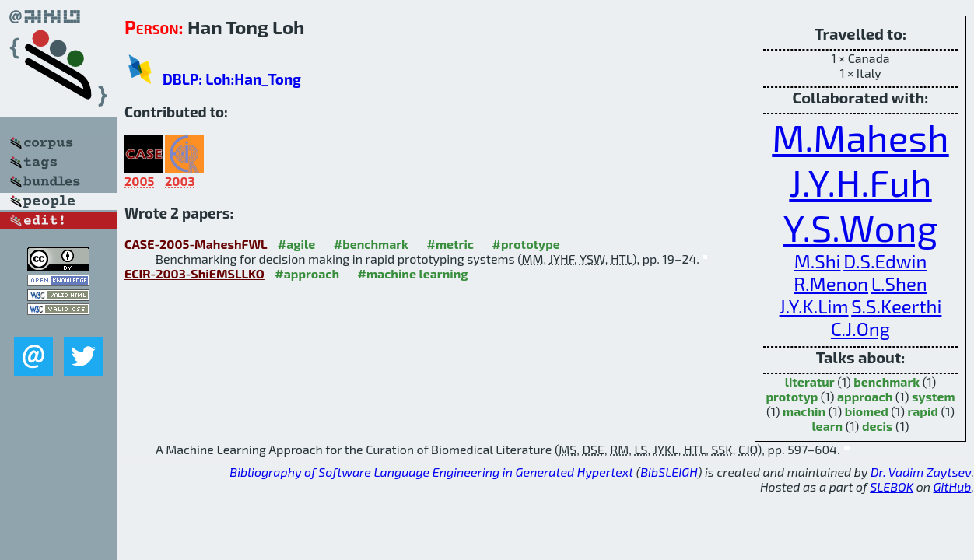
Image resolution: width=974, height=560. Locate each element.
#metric (450, 244)
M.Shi (818, 261)
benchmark (886, 381)
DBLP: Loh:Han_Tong (232, 79)
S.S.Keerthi (896, 306)
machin (804, 411)
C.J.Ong (860, 329)
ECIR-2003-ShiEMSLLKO (194, 273)
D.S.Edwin (885, 261)
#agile (297, 244)
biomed (867, 411)
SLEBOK (892, 486)
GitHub (953, 486)
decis (878, 426)
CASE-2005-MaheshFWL (196, 244)
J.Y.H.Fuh (860, 182)
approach (865, 396)
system (934, 396)
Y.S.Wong (861, 227)
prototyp (792, 396)
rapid (922, 411)
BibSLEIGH (669, 472)
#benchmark (371, 244)
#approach (307, 273)
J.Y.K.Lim (814, 306)
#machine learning (413, 273)
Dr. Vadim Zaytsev (921, 472)
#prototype (526, 244)
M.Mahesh (860, 137)
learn (827, 426)
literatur (810, 381)
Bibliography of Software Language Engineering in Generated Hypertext (431, 472)
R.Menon (831, 283)
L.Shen (899, 283)
